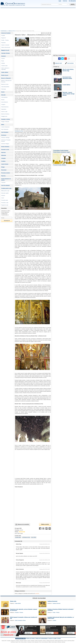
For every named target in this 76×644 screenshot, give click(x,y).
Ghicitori (3, 195)
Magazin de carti (5, 50)
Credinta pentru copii (6, 188)
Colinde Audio (4, 66)
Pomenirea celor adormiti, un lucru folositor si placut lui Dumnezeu (24, 610)
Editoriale (4, 155)
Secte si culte (4, 112)
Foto (19, 642)
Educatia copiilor (5, 193)
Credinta (3, 161)
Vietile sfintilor (5, 72)
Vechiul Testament (5, 127)
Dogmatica (4, 109)
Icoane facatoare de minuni (6, 179)
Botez (26, 642)
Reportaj (3, 176)
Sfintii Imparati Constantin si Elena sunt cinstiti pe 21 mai (24, 618)
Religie (3, 167)
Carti (33, 642)
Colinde (3, 63)
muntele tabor (18, 537)
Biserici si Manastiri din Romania (6, 81)
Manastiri (36, 642)
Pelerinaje (4, 89)
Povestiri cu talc (5, 150)
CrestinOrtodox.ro (4, 31)
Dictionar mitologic (5, 138)
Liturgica (3, 104)
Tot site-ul (60, 4)
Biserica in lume (12, 31)
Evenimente (63, 152)
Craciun (3, 59)
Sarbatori (4, 56)
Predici (17, 641)
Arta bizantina (4, 97)
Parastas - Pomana (19, 613)
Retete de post (5, 75)
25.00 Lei (49, 633)
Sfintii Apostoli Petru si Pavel (61, 641)
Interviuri (3, 152)
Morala (3, 100)
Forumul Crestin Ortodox (60, 165)
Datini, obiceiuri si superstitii (5, 69)
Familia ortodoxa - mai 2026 (31, 627)
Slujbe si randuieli (5, 45)
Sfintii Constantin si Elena (20, 620)
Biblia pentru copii (5, 191)
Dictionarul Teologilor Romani (6, 141)
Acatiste (3, 35)
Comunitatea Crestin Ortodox (61, 151)
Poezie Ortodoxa (5, 147)
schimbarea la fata (26, 537)
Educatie (3, 95)
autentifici (37, 594)
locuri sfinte (34, 537)
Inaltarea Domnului (52, 601)
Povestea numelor (6, 173)
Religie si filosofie (5, 122)
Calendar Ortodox (6, 53)
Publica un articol (45, 524)
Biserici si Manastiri (6, 78)
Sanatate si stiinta (6, 119)
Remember (4, 170)
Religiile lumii (4, 116)
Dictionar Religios (5, 144)
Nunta (22, 642)
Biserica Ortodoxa (5, 114)
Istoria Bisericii (5, 102)
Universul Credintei (6, 33)
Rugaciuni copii (5, 205)
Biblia (3, 125)
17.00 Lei (28, 633)
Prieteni (55, 152)
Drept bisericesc (5, 107)
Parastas (29, 642)
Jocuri (3, 198)
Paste (3, 61)
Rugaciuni (4, 38)
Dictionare (4, 135)
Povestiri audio (5, 200)
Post (40, 642)
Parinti (3, 92)
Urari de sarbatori (5, 185)
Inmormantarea (45, 642)
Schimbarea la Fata (19, 131)
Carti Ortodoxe (5, 132)
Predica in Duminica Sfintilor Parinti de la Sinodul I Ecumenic (61, 610)
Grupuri (68, 152)
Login (60, 1)
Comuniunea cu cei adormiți (51, 627)
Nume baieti (54, 642)
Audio (17, 642)
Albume (59, 152)
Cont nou (65, 1)
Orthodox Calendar (61, 642)
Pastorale (3, 43)
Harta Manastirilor (5, 87)
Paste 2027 (4, 641)
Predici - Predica (5, 40)
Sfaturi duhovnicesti (6, 47)
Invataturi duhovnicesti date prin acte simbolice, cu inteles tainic (61, 618)
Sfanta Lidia (13, 601)
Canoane (3, 182)
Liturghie (3, 158)
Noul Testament (5, 129)
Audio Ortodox (5, 164)
